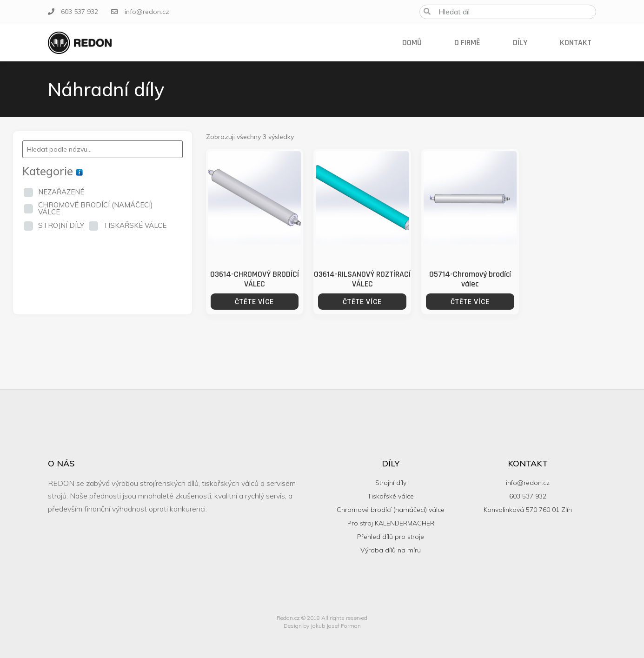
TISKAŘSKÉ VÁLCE (135, 225)
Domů (412, 43)
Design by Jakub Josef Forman (322, 626)
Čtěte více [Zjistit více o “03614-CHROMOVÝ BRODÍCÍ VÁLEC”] (254, 302)
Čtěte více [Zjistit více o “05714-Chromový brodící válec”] (470, 302)
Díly (520, 43)
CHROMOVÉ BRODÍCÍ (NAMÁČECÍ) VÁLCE (96, 208)
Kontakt (576, 43)
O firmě (467, 43)
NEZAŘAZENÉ (61, 192)
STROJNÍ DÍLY (61, 225)
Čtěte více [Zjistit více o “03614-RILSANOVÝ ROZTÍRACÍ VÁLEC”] (362, 302)
